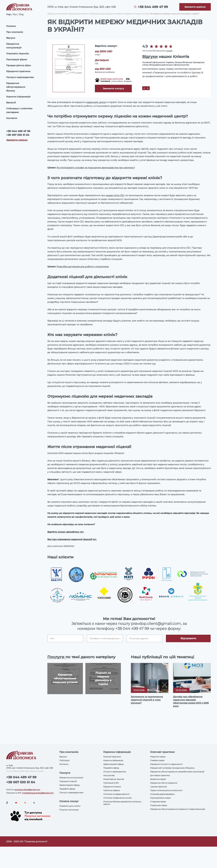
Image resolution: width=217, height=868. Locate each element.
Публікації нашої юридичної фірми (106, 14)
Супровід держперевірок (162, 794)
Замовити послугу (113, 88)
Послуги (56, 657)
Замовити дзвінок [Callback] (17, 140)
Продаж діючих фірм (19, 65)
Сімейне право (157, 760)
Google (169, 51)
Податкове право (159, 805)
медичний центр (96, 102)
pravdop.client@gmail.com (27, 790)
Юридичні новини (112, 787)
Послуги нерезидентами (71, 793)
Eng (21, 14)
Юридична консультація (14, 46)
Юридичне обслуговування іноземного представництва (178, 809)
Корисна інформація (18, 97)
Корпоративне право (160, 798)
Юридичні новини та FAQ (137, 14)
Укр (8, 14)
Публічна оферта (112, 790)
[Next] (148, 88)
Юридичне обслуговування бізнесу (16, 87)
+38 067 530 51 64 (18, 135)
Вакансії (11, 103)
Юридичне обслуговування (164, 783)
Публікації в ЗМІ (111, 783)
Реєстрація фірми (17, 59)
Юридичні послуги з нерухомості (166, 764)
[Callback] (195, 7)
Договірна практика (160, 775)
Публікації (64, 760)
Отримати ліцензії (68, 781)
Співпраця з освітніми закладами (19, 110)
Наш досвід (109, 775)
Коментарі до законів (114, 779)
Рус (15, 14)
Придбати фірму (67, 789)
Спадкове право (158, 802)
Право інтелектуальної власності (166, 790)
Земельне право (158, 779)
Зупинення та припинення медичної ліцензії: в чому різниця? (147, 700)
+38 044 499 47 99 (153, 7)
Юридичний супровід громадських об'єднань (172, 768)
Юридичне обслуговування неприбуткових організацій (177, 772)
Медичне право (158, 757)
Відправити (188, 638)
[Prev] (144, 88)
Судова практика (159, 787)
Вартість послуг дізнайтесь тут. (66, 532)
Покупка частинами (69, 810)
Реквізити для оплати (70, 806)
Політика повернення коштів (117, 798)
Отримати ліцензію (18, 54)
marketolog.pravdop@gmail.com (38, 793)
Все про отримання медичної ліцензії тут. (72, 539)
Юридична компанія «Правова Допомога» (68, 14)
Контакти (12, 118)
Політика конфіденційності (116, 794)
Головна (11, 26)
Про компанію (15, 32)
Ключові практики (112, 757)
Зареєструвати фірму (70, 785)
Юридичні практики (18, 71)
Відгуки (11, 38)
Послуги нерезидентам (20, 77)
